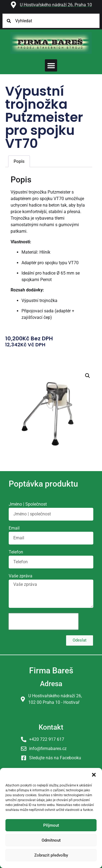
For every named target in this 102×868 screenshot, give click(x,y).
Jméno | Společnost (28, 504)
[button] (94, 775)
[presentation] (44, 621)
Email (14, 528)
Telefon (16, 552)
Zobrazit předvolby (51, 855)
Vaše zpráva (21, 576)
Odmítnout (51, 840)
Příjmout (51, 825)
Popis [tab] (19, 161)
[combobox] (51, 21)
